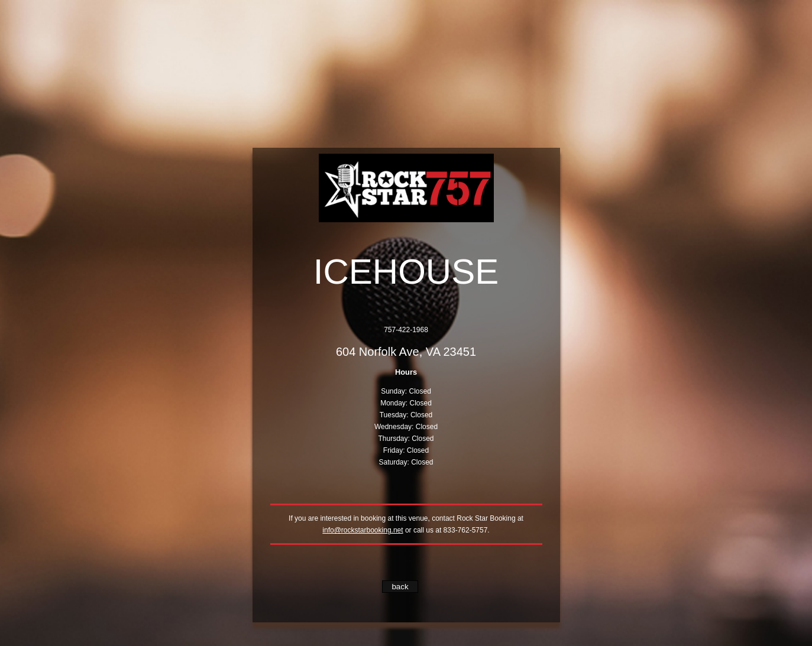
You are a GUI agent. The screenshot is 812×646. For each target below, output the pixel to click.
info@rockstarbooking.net (363, 530)
